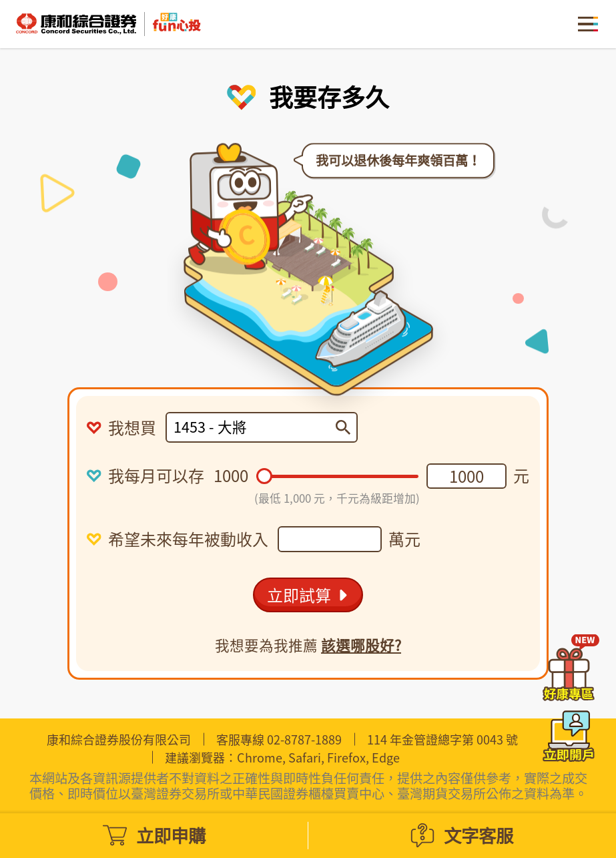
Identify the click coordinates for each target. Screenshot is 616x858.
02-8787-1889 (304, 739)
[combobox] (255, 427)
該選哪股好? (361, 645)
